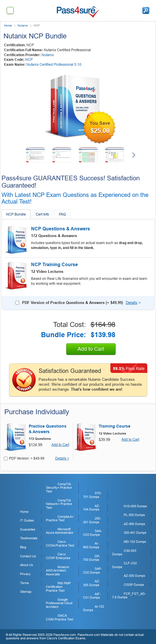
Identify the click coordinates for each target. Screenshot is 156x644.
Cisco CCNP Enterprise (58, 556)
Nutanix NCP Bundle (35, 36)
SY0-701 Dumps (92, 495)
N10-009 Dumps (135, 506)
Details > (62, 459)
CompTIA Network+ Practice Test (59, 504)
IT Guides (27, 520)
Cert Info (42, 214)
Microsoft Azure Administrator (60, 531)
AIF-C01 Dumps (92, 596)
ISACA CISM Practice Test (60, 617)
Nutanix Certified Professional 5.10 (54, 65)
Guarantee (28, 529)
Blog (23, 547)
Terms (25, 583)
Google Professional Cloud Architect (59, 603)
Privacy (25, 574)
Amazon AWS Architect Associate (58, 571)
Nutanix (23, 25)
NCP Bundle (16, 214)
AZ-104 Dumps (92, 508)
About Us (27, 565)
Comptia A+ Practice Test (60, 518)
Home (8, 25)
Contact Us (28, 556)
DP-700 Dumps (92, 558)
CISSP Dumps (134, 585)
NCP (29, 60)
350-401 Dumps (135, 533)
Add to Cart (91, 349)
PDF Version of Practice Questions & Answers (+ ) (72, 303)
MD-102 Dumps (135, 542)
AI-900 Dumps (91, 545)
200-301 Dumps (92, 520)
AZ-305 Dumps (92, 583)
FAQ (62, 214)
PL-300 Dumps (134, 515)
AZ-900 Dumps (135, 524)
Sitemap (26, 592)
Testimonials (29, 538)
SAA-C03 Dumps (93, 533)
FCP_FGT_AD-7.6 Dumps (129, 596)
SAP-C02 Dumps (93, 571)
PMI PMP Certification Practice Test (58, 587)
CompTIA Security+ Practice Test (59, 488)
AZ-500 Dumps (135, 576)
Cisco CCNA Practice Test (60, 544)
